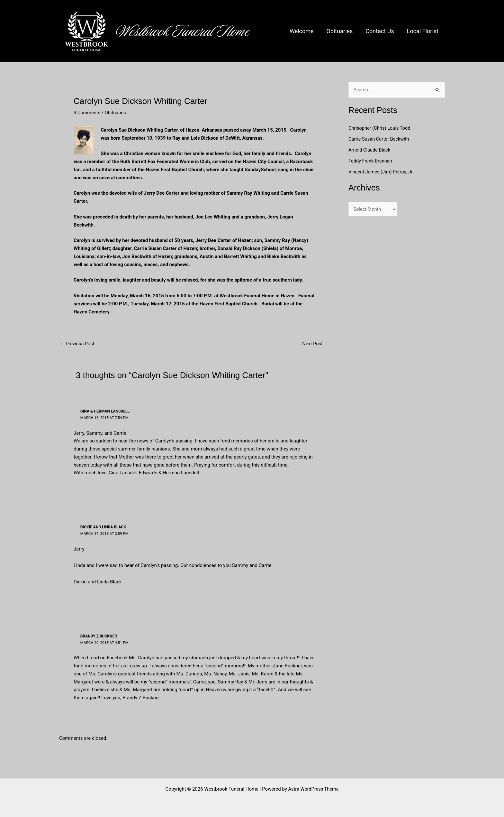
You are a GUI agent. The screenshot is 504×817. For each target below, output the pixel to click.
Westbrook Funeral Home (183, 31)
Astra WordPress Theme (313, 789)
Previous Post (78, 344)
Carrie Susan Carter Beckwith (380, 139)
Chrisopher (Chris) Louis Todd (380, 128)
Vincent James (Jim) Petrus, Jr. (382, 172)
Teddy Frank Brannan (372, 161)
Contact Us (382, 31)
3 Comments (87, 113)
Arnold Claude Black (371, 150)
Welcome (306, 31)
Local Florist (423, 31)
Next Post (315, 344)
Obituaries (343, 31)
